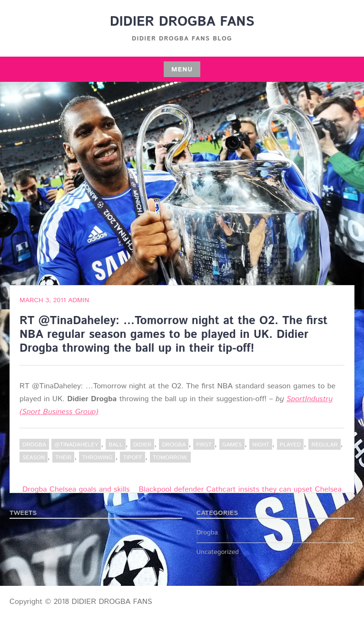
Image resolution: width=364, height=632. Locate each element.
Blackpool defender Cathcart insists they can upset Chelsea (240, 489)
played (290, 445)
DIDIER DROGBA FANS (182, 22)
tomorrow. (170, 458)
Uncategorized (218, 552)
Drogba (34, 445)
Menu (182, 69)
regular (324, 445)
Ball (115, 445)
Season (34, 458)
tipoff (133, 458)
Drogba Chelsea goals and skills (76, 489)
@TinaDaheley (76, 445)
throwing (97, 458)
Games (232, 445)
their (63, 458)
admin (79, 300)
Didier (143, 445)
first (204, 445)
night (261, 445)
